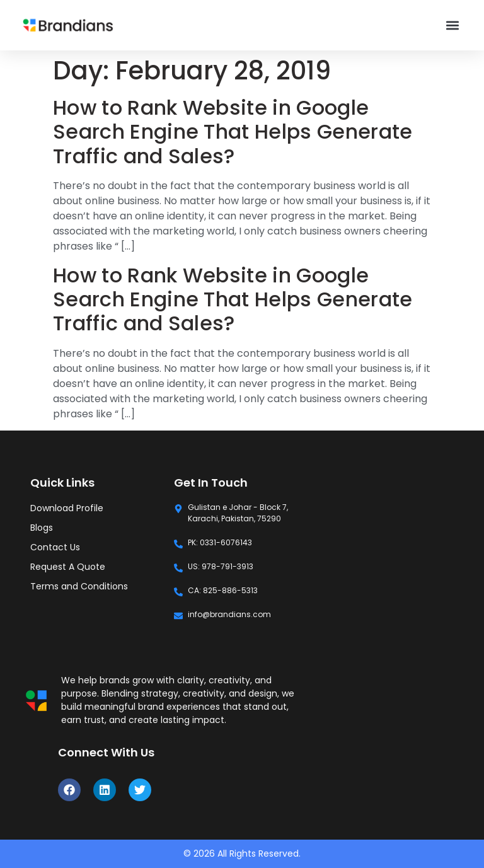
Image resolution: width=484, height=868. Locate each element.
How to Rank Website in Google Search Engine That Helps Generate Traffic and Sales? (233, 132)
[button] (453, 26)
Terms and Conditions (79, 586)
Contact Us (55, 547)
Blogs (42, 528)
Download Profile (67, 508)
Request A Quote (68, 567)
